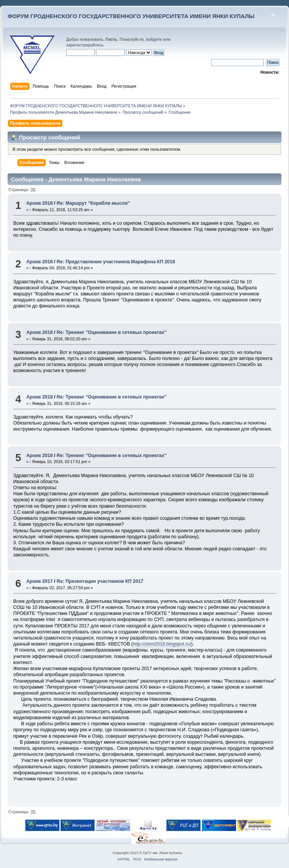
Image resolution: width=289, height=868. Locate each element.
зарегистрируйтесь (85, 45)
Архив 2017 (39, 581)
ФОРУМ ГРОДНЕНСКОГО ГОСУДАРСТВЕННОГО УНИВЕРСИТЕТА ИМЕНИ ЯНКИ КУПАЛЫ (131, 16)
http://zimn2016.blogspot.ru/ (162, 644)
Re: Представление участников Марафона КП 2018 (116, 262)
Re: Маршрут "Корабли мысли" (93, 203)
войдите (154, 39)
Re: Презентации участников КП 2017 (100, 581)
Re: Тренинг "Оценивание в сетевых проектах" (112, 332)
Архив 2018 (39, 203)
